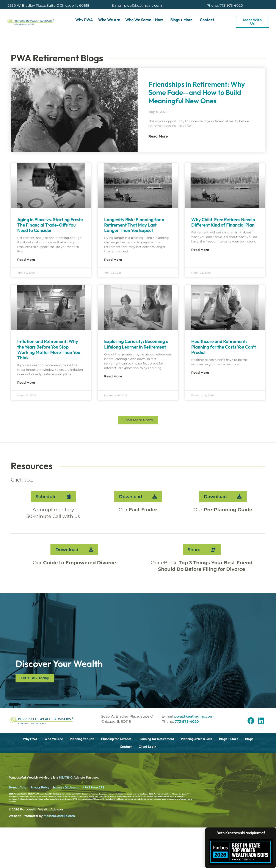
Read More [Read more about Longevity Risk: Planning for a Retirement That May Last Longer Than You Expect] (113, 260)
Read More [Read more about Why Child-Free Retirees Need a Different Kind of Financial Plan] (200, 250)
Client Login (147, 747)
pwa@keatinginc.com (194, 716)
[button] (138, 420)
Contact (207, 20)
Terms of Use (18, 787)
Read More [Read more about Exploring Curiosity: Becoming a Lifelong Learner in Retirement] (113, 376)
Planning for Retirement (156, 739)
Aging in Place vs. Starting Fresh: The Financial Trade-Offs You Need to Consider (50, 225)
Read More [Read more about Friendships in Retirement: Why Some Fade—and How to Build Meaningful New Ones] (158, 136)
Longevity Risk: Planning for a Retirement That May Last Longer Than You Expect (134, 225)
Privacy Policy (40, 787)
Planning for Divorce (116, 739)
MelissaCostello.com (59, 816)
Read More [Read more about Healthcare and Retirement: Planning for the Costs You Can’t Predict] (200, 373)
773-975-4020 (187, 722)
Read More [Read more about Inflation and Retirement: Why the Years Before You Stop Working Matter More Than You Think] (26, 382)
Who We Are (109, 20)
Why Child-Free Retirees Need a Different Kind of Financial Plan (223, 222)
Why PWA (84, 20)
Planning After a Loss (197, 739)
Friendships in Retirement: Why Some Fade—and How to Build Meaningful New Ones (197, 92)
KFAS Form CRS (93, 787)
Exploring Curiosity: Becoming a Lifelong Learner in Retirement (136, 344)
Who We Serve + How (145, 20)
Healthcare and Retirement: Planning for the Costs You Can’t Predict (224, 347)
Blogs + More (183, 20)
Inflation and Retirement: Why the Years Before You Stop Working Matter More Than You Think (49, 349)
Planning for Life (82, 739)
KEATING (66, 777)
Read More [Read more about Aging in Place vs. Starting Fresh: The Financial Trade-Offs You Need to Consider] (26, 260)
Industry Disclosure (66, 787)
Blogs (249, 739)
